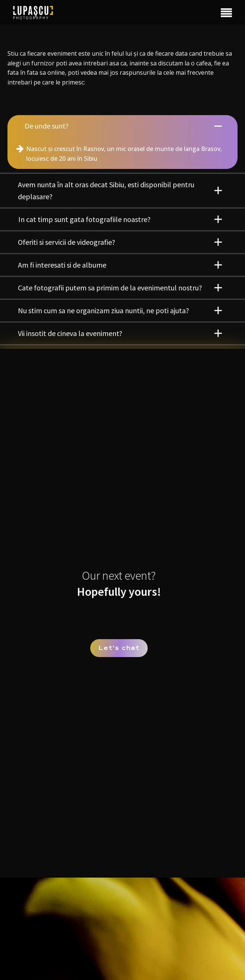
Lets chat (119, 648)
